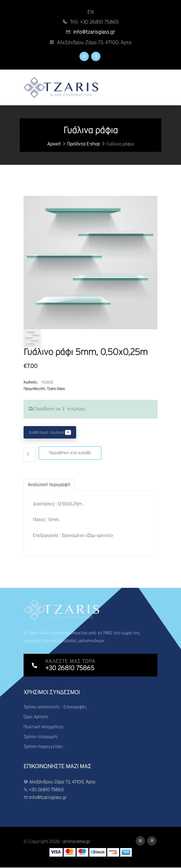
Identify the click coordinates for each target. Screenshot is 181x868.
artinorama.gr (77, 842)
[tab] (49, 485)
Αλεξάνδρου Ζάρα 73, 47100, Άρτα (59, 782)
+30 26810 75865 (44, 790)
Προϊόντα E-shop (84, 144)
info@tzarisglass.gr (45, 798)
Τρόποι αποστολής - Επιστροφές (55, 707)
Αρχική (54, 144)
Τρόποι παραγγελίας (43, 747)
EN (91, 12)
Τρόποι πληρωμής (41, 737)
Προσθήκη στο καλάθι (70, 453)
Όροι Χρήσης (36, 717)
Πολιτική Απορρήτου (44, 727)
